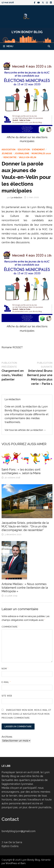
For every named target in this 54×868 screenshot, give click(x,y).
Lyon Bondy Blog (31, 860)
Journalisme (22, 153)
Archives (7, 737)
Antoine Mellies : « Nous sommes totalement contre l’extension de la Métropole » (25, 588)
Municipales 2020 (41, 153)
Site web (7, 696)
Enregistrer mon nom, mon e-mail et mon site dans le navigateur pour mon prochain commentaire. (26, 714)
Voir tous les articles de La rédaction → (25, 430)
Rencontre (10, 157)
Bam (23, 863)
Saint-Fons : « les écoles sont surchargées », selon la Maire (21, 471)
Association (8, 150)
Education (24, 150)
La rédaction (16, 197)
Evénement (39, 150)
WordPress (11, 863)
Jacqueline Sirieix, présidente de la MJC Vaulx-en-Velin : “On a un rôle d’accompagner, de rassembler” (25, 526)
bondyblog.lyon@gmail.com (19, 831)
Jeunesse (7, 153)
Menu (8, 46)
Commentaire (10, 627)
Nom (5, 669)
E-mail (6, 682)
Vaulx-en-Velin (28, 157)
